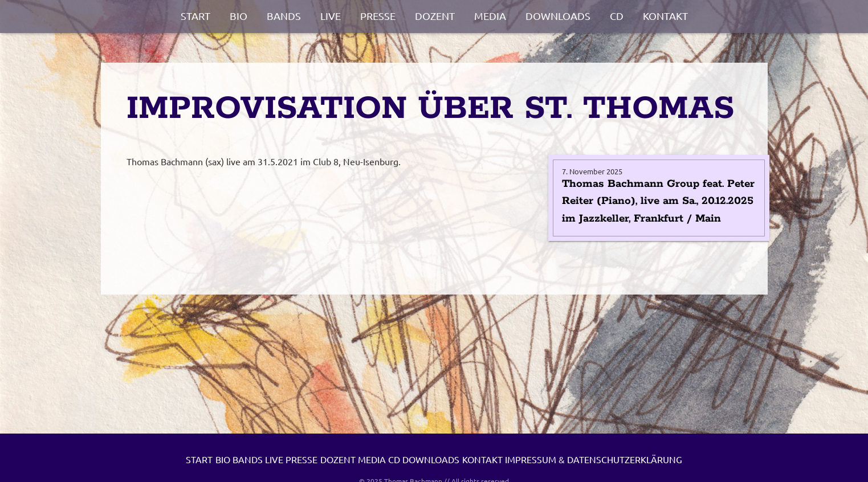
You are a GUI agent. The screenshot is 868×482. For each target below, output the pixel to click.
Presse (378, 16)
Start (195, 16)
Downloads (558, 16)
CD (617, 16)
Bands (284, 16)
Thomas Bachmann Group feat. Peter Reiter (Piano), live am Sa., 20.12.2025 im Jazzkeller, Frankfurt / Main (658, 201)
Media (490, 16)
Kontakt (665, 16)
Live (331, 16)
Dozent (435, 16)
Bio (239, 16)
